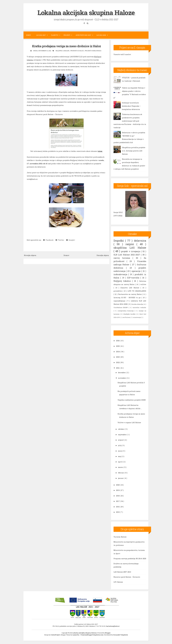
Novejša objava (30, 255)
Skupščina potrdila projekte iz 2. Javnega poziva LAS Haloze (134, 151)
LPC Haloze (118, 582)
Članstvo (55, 35)
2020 (118, 485)
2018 (118, 496)
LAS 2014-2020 (101, 35)
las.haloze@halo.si (113, 626)
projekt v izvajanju (131, 251)
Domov (29, 35)
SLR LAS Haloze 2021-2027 (127, 255)
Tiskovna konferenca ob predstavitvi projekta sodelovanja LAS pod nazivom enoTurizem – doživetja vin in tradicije (130, 121)
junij (120, 451)
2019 (118, 490)
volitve (143, 284)
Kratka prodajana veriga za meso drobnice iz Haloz (66, 46)
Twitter (60, 240)
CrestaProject (56, 635)
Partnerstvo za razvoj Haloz (130, 294)
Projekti (67, 35)
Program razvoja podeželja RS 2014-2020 (130, 558)
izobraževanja (121, 274)
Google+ (71, 240)
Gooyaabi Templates (120, 635)
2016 (118, 507)
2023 (118, 357)
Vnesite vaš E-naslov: (122, 54)
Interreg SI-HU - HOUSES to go (128, 297)
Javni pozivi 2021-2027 (83, 35)
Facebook (48, 240)
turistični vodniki (139, 307)
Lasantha (76, 635)
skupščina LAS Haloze (130, 248)
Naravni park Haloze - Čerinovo (127, 577)
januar (121, 478)
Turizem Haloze (120, 537)
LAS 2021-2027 (41, 35)
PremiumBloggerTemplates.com (92, 635)
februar (121, 473)
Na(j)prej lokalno (63, 51)
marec (121, 467)
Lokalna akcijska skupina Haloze (86, 12)
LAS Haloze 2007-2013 (122, 572)
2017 (118, 501)
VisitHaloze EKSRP (121, 307)
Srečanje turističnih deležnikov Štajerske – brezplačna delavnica (131, 106)
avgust (121, 440)
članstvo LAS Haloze (130, 288)
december (122, 372)
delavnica (140, 240)
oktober (121, 429)
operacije (136, 271)
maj (120, 456)
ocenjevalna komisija (126, 311)
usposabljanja (120, 301)
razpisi (131, 244)
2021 (118, 368)
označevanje (137, 317)
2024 (118, 351)
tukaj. (100, 151)
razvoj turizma (123, 258)
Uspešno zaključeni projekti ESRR (132, 400)
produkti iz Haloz (77, 51)
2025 (118, 346)
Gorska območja (137, 304)
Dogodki (119, 240)
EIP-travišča (134, 278)
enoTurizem (127, 317)
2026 (118, 341)
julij (120, 445)
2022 (118, 362)
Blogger (108, 633)
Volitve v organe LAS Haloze (129, 422)
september (122, 434)
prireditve (118, 291)
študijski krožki (130, 314)
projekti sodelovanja (93, 51)
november (122, 378)
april (120, 462)
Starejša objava (103, 255)
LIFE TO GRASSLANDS (137, 291)
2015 (118, 512)
